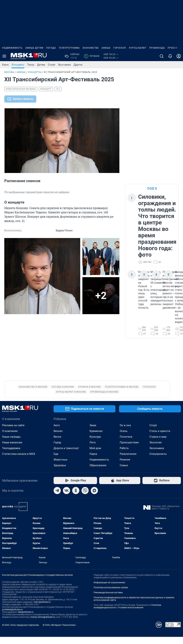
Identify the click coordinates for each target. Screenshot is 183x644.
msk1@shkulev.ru (42, 609)
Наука (93, 461)
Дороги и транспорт (66, 455)
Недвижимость (12, 48)
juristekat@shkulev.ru (12, 617)
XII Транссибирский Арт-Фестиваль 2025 (71, 72)
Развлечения (128, 461)
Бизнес (58, 438)
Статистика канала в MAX (19, 461)
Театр (31, 65)
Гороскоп (120, 48)
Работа (124, 455)
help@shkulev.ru (26, 619)
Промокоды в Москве (104, 399)
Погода (51, 48)
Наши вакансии (12, 450)
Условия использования (131, 615)
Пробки (173, 48)
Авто (57, 432)
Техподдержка (11, 455)
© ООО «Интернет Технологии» (59, 632)
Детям (41, 65)
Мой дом (95, 455)
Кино (5, 65)
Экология (155, 450)
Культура (95, 444)
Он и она (125, 432)
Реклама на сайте (13, 432)
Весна (57, 444)
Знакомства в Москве (33, 394)
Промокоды (157, 48)
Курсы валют (138, 48)
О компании (10, 438)
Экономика (157, 455)
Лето (93, 450)
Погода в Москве (63, 394)
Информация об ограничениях (109, 590)
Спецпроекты (158, 461)
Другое (78, 65)
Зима (93, 432)
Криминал (96, 438)
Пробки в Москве (90, 394)
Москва (9, 72)
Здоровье (60, 472)
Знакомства (91, 48)
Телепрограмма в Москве (122, 394)
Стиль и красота (160, 438)
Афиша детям (34, 48)
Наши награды (11, 444)
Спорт (52, 65)
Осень (124, 438)
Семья (124, 472)
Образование (98, 472)
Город (57, 450)
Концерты (18, 65)
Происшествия (129, 450)
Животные (60, 467)
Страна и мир (158, 444)
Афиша (106, 48)
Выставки (65, 65)
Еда (56, 461)
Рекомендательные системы (108, 600)
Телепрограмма (69, 48)
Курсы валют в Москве (71, 399)
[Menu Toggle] (4, 56)
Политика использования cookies (111, 595)
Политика (126, 444)
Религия (125, 467)
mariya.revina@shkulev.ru (43, 624)
